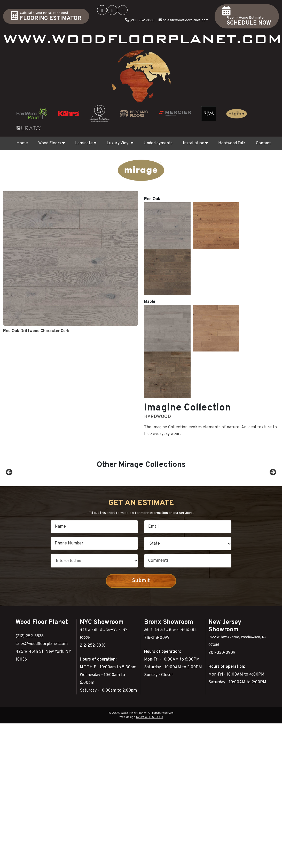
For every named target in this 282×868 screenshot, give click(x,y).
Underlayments (158, 143)
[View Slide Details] (41, 493)
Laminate (86, 143)
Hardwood (158, 205)
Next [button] (272, 492)
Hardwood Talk (232, 143)
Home (22, 143)
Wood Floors (52, 143)
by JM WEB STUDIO (150, 760)
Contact (263, 143)
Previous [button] (10, 492)
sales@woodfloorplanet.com (186, 20)
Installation (195, 143)
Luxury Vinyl (120, 143)
